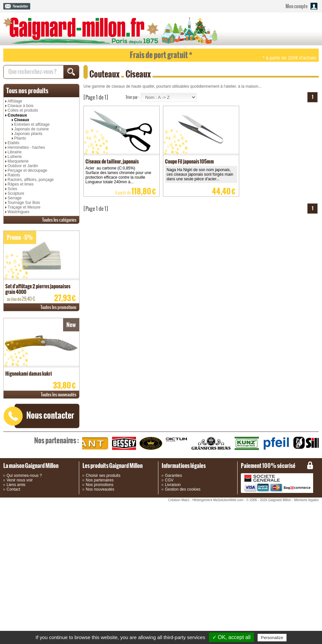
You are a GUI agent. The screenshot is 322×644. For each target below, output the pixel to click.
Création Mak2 (179, 500)
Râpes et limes (21, 184)
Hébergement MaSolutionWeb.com (218, 500)
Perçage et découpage (27, 170)
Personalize (272, 638)
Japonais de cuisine (31, 129)
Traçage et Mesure (24, 207)
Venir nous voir (20, 480)
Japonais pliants (28, 134)
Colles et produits (23, 110)
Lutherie (15, 157)
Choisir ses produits (103, 476)
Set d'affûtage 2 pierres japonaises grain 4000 (38, 289)
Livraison (173, 485)
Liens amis (16, 485)
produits (27, 91)
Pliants (20, 138)
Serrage (15, 198)
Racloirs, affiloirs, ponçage (31, 180)
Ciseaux (22, 120)
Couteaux (17, 115)
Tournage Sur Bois (24, 203)
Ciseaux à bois (21, 106)
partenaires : (57, 440)
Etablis (13, 143)
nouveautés (59, 395)
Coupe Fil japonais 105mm (189, 161)
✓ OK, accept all (231, 637)
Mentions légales (306, 500)
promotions (58, 307)
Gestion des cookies (183, 489)
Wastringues (18, 212)
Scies (12, 189)
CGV (169, 480)
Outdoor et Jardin (23, 166)
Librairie (15, 152)
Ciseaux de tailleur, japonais (112, 161)
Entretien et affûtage (32, 124)
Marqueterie (18, 161)
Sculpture (16, 193)
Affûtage (15, 101)
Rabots (14, 175)
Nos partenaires (100, 480)
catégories (59, 220)
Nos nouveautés (100, 489)
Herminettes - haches (26, 147)
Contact (13, 489)
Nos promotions (100, 485)
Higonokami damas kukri (29, 374)
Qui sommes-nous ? (24, 476)
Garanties (173, 476)
